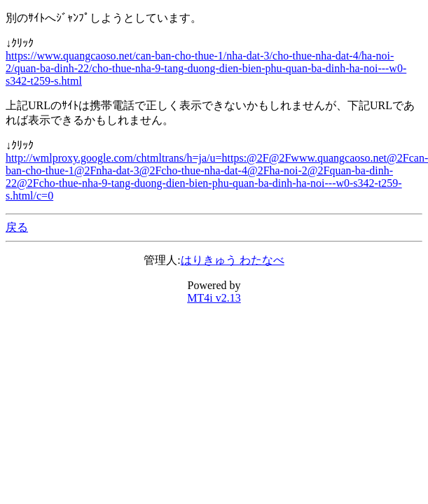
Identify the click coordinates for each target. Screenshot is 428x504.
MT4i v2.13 (214, 298)
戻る (17, 227)
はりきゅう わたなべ (233, 260)
